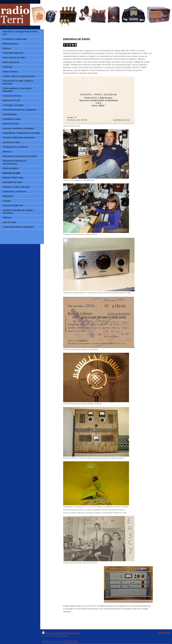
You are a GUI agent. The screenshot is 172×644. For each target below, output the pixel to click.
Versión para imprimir (54, 633)
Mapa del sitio (73, 633)
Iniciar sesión (164, 632)
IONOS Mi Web (71, 641)
